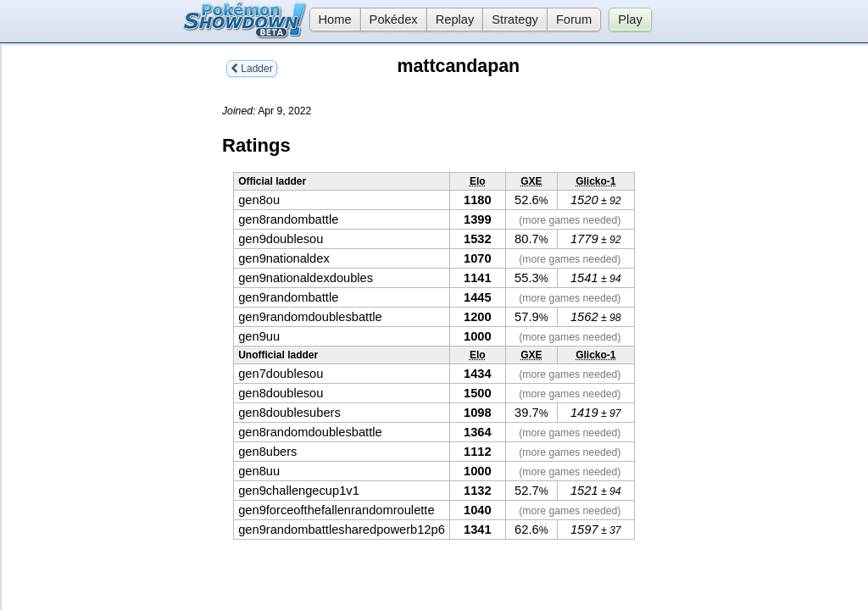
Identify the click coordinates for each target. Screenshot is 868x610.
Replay (455, 19)
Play (630, 19)
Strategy (515, 19)
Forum (574, 19)
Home (331, 19)
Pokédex (394, 19)
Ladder (252, 69)
